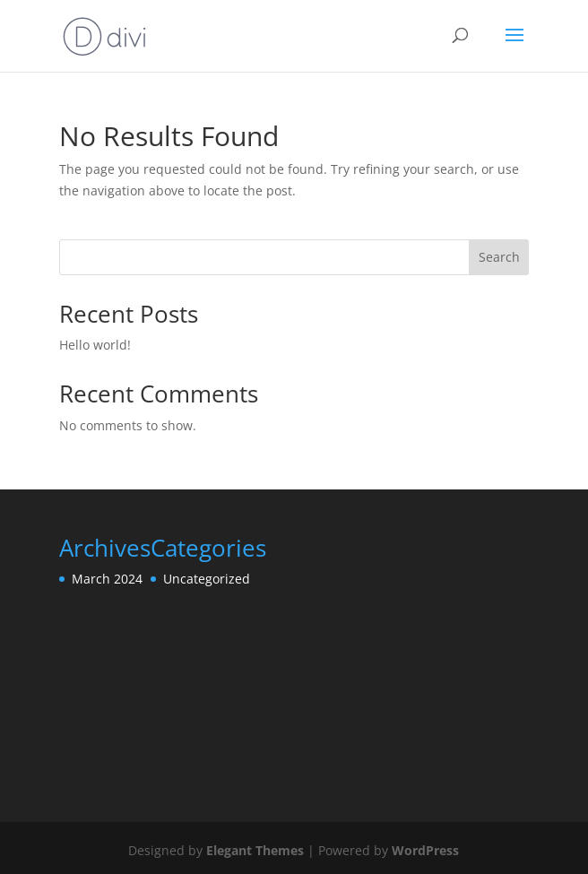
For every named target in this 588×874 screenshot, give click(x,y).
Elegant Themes (255, 850)
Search (499, 257)
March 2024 (107, 579)
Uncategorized (207, 579)
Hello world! (95, 345)
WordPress (425, 850)
